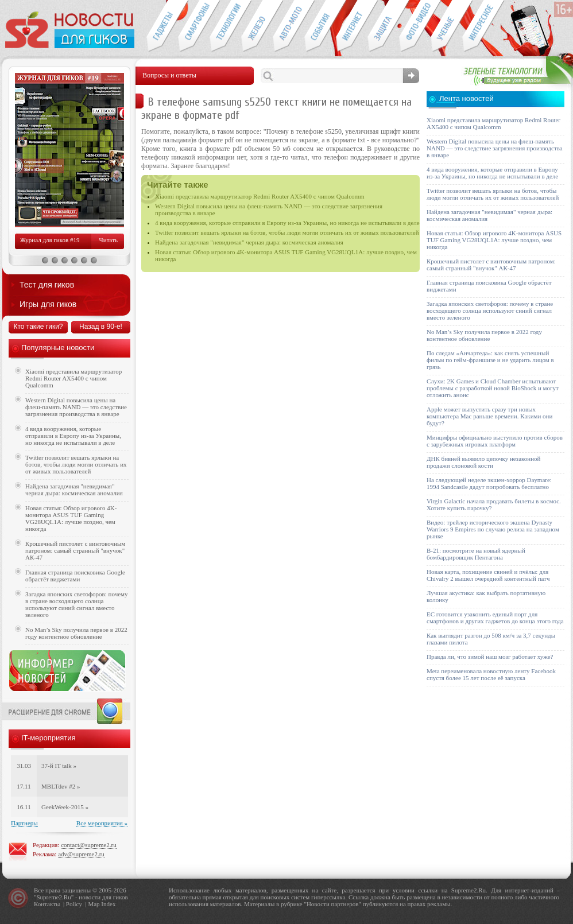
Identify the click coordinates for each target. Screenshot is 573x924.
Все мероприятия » (102, 823)
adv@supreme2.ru (81, 854)
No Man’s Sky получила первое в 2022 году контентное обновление (76, 633)
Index (108, 904)
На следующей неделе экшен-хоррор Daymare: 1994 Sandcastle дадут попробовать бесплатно (489, 483)
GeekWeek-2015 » (65, 807)
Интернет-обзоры (352, 26)
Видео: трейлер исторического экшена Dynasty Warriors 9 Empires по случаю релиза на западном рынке (493, 529)
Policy (74, 904)
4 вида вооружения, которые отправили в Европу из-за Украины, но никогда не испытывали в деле (287, 223)
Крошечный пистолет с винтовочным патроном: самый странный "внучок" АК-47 (75, 550)
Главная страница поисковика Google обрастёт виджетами (75, 576)
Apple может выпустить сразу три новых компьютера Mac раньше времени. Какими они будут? (489, 416)
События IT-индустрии (320, 26)
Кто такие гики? (38, 327)
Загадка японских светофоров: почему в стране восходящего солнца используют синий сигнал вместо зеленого (77, 604)
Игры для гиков (48, 304)
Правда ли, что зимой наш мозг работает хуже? (490, 657)
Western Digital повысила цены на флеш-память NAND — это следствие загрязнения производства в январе (76, 407)
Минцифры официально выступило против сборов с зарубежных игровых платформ (495, 441)
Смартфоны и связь (194, 26)
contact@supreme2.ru (89, 845)
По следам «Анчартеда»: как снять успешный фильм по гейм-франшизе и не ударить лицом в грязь (490, 360)
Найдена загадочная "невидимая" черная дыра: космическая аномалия (249, 242)
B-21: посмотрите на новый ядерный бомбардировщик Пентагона (476, 554)
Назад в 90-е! (101, 327)
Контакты (47, 904)
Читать (109, 240)
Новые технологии (225, 26)
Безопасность (383, 26)
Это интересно (483, 26)
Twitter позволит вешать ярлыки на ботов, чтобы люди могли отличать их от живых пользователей (287, 232)
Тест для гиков (47, 285)
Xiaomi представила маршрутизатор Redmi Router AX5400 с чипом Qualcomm (260, 196)
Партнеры (24, 823)
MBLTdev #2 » (61, 786)
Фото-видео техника (415, 26)
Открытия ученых (446, 26)
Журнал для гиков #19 (50, 240)
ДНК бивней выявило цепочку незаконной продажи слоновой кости (484, 462)
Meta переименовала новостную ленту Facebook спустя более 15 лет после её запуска (491, 674)
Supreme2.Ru (54, 897)
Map (94, 904)
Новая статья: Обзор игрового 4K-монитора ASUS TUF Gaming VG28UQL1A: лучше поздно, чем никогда (71, 518)
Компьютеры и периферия (257, 26)
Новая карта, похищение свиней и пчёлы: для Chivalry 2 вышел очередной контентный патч (488, 575)
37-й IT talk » (59, 766)
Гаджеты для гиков (162, 26)
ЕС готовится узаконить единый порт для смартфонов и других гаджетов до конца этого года (495, 618)
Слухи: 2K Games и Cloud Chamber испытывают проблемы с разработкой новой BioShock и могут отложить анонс (493, 388)
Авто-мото (289, 26)
